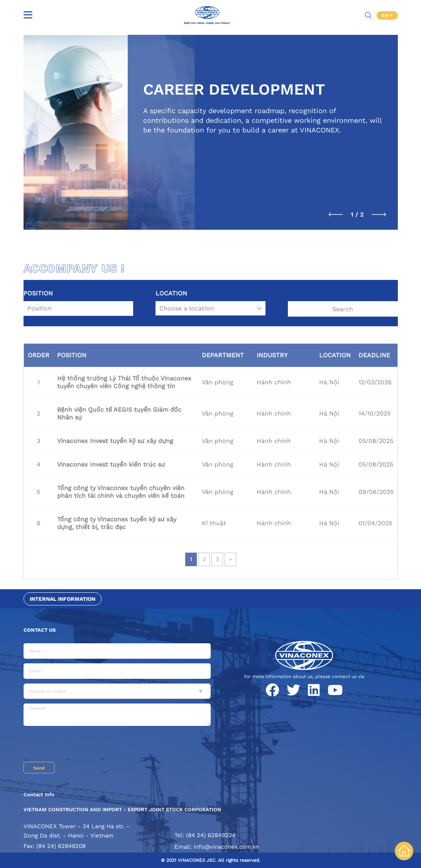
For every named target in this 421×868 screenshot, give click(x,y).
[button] (336, 214)
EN (386, 15)
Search (343, 309)
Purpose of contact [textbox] (48, 691)
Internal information (63, 599)
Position (38, 293)
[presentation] (82, 745)
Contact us (40, 630)
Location (171, 293)
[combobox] (117, 691)
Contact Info (39, 794)
